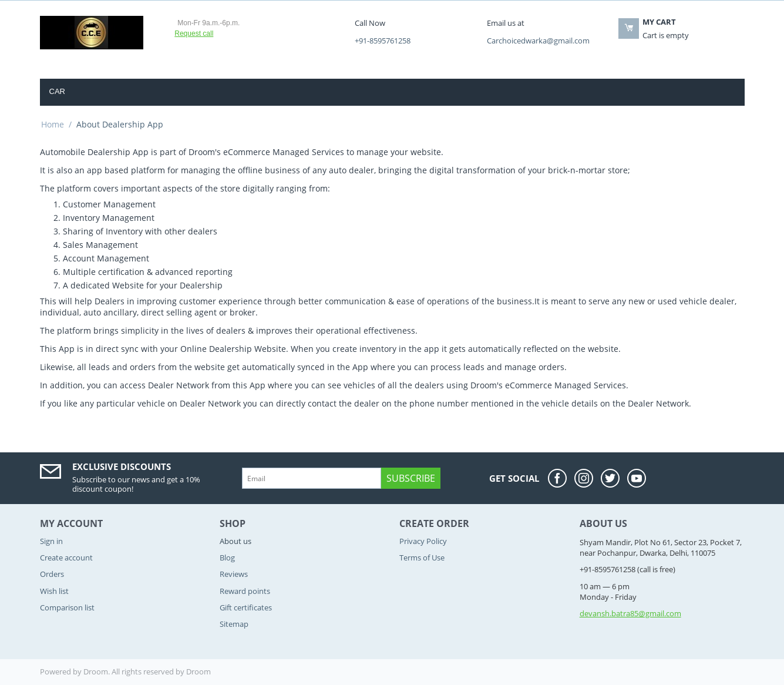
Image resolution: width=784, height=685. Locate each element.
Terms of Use (422, 558)
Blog (227, 558)
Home (53, 124)
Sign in (51, 541)
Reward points (245, 591)
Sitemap (234, 624)
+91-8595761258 (383, 41)
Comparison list (67, 607)
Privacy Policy (423, 541)
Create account (66, 558)
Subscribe (411, 478)
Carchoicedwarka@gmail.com (538, 41)
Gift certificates (246, 607)
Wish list (54, 591)
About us (235, 541)
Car (57, 91)
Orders (52, 574)
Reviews (234, 574)
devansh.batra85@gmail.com (630, 613)
